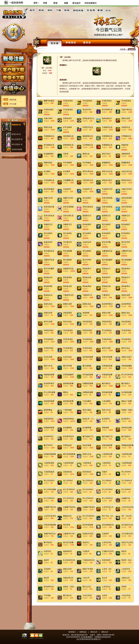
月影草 (66, 154)
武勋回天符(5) (88, 534)
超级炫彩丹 (67, 551)
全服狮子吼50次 (89, 507)
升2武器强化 (68, 348)
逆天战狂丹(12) (127, 525)
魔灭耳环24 (48, 445)
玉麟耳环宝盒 (49, 260)
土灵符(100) (107, 542)
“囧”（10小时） (127, 516)
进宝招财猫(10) (108, 525)
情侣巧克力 (106, 154)
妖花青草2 (106, 419)
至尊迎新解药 (68, 375)
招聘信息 (83, 632)
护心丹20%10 (68, 498)
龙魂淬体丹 (48, 242)
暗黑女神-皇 (16, 134)
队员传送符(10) (69, 560)
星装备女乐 (48, 295)
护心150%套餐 (49, 392)
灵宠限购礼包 (107, 136)
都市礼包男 (106, 348)
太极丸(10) (125, 578)
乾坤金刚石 (87, 224)
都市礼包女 (126, 348)
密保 (67, 10)
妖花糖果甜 (67, 428)
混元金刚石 (87, 198)
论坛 (109, 10)
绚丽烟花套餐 (49, 375)
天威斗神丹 (48, 118)
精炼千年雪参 (88, 569)
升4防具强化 (107, 101)
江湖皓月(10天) (108, 551)
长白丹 (105, 578)
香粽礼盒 (86, 154)
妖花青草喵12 (107, 304)
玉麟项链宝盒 (107, 251)
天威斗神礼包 (127, 110)
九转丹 (105, 595)
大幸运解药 (87, 401)
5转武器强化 (68, 330)
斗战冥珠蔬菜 (127, 463)
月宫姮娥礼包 (49, 180)
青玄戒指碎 (87, 251)
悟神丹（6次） (127, 560)
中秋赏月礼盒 (88, 127)
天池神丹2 (67, 189)
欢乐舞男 (67, 171)
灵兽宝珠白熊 (49, 207)
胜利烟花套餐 (107, 392)
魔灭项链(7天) (107, 436)
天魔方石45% (127, 189)
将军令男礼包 (88, 171)
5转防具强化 (87, 330)
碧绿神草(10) (49, 587)
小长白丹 (86, 578)
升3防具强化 (49, 110)
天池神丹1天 (87, 189)
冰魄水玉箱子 (127, 357)
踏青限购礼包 (68, 145)
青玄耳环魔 (106, 242)
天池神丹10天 (107, 189)
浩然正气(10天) (127, 542)
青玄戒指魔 (67, 251)
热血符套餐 (87, 445)
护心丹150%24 (127, 375)
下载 (58, 10)
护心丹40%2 (126, 489)
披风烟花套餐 (68, 383)
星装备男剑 (126, 269)
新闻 (41, 10)
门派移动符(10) (88, 560)
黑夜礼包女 (48, 127)
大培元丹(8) (87, 595)
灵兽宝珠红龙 (68, 216)
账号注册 (13, 58)
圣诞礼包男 (126, 295)
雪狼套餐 (105, 428)
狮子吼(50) (48, 542)
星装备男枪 (67, 277)
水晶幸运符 (87, 242)
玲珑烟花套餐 (107, 375)
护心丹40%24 (49, 498)
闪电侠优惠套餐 (50, 525)
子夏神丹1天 (87, 295)
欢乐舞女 (47, 171)
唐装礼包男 (106, 313)
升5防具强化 (68, 101)
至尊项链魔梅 (127, 366)
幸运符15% (87, 110)
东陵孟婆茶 (67, 313)
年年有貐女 (87, 163)
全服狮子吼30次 (69, 507)
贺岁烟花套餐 (88, 357)
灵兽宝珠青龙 (127, 207)
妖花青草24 (126, 419)
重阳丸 (66, 392)
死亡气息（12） (108, 516)
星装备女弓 (126, 277)
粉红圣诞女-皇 (17, 144)
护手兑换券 (67, 127)
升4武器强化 (126, 101)
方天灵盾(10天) (127, 534)
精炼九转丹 (67, 569)
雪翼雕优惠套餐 (127, 445)
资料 (50, 10)
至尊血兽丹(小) (88, 118)
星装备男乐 (126, 286)
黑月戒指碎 (67, 260)
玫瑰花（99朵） (127, 410)
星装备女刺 (106, 286)
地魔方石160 (68, 198)
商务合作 (94, 632)
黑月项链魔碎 (107, 260)
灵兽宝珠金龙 (49, 216)
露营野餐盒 (48, 410)
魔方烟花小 (126, 383)
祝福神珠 (86, 313)
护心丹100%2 (88, 489)
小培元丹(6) (126, 595)
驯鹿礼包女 (87, 304)
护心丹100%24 (69, 489)
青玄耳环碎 (126, 242)
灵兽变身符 (106, 560)
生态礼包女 (67, 357)
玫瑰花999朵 (49, 419)
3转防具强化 (107, 322)
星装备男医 (48, 286)
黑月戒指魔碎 (127, 260)
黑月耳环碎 (87, 260)
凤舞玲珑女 (48, 163)
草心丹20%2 (126, 472)
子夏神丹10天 (68, 295)
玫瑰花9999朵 (69, 419)
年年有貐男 (67, 163)
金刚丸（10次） (69, 587)
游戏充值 (78, 10)
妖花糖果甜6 (49, 154)
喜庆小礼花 (106, 410)
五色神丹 (47, 569)
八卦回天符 (126, 569)
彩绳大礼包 (87, 454)
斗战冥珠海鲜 (49, 463)
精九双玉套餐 (68, 542)
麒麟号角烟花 (49, 101)
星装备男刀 (87, 269)
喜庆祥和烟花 (49, 189)
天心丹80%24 (127, 481)
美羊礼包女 (67, 322)
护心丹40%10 (107, 498)
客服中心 (100, 10)
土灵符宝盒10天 (127, 507)
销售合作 (105, 632)
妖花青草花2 (49, 436)
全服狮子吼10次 (50, 507)
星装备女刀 (106, 269)
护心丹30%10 (88, 498)
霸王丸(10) (87, 587)
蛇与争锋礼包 (107, 110)
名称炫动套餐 (17, 149)
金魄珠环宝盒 (68, 269)
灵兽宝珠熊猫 (68, 207)
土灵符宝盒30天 (50, 516)
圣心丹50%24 (88, 481)
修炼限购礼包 (88, 136)
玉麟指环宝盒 (127, 251)
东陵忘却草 (48, 313)
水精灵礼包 (126, 127)
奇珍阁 (54, 43)
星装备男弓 (106, 277)
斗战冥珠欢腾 (107, 454)
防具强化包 (87, 472)
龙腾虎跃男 (126, 154)
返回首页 (132, 50)
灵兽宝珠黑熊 (127, 198)
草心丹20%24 (49, 481)
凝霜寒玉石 (87, 216)
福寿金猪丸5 (107, 118)
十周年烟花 (67, 410)
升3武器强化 (68, 110)
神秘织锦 (125, 145)
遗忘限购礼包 (68, 136)
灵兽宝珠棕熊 (107, 198)
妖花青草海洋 (49, 383)
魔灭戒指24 (126, 436)
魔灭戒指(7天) (88, 436)
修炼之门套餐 (127, 401)
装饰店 (87, 43)
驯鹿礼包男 (67, 304)
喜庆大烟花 (87, 410)
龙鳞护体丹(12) (50, 534)
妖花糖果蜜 (87, 428)
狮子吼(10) (67, 595)
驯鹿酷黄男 (126, 163)
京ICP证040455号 (73, 637)
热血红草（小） (89, 419)
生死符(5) (47, 551)
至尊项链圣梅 (107, 366)
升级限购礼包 (49, 136)
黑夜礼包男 (126, 118)
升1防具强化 (126, 330)
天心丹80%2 (107, 481)
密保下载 (13, 77)
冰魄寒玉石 (126, 216)
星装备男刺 (87, 286)
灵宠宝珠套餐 (107, 357)
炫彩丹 (124, 551)
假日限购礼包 (49, 145)
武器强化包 (67, 472)
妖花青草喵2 (126, 304)
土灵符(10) (106, 587)
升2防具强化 (87, 348)
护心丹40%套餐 (50, 489)
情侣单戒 (67, 525)
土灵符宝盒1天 (108, 507)
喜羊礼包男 (48, 322)
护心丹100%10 (88, 516)
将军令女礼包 (107, 171)
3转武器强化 (87, 322)
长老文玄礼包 (127, 171)
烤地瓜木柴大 (107, 180)
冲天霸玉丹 (67, 242)
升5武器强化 (87, 101)
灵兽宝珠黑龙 (107, 207)
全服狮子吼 (126, 498)
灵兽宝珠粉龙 (88, 207)
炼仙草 (46, 578)
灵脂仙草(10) (68, 578)
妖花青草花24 (68, 436)
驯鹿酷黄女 (106, 163)
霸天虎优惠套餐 (69, 454)
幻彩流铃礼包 (88, 180)
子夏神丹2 (106, 295)
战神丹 (46, 560)
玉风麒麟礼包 (68, 180)
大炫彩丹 (86, 551)
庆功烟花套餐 (88, 375)
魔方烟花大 (106, 383)
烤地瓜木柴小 (127, 180)
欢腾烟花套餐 (88, 392)
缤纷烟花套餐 (49, 401)
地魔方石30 (48, 198)
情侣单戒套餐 (88, 525)
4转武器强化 (126, 322)
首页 (33, 10)
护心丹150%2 (107, 489)
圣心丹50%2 (68, 481)
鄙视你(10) (67, 516)
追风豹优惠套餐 (50, 454)
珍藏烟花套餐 (88, 383)
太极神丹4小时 (69, 534)
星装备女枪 (87, 277)
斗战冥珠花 (87, 463)
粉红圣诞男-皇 (17, 139)
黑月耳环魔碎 (49, 269)
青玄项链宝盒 (49, 251)
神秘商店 (71, 43)
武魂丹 (105, 472)
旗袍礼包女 (126, 313)
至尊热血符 (67, 445)
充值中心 (13, 87)
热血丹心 (86, 542)
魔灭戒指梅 (87, 366)
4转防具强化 (49, 330)
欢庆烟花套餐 (127, 392)
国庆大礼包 (48, 366)
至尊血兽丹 (67, 118)
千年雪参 (47, 595)
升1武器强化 (107, 330)
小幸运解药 (106, 401)
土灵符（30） (107, 569)
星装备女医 (67, 286)
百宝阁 (91, 10)
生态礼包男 (48, 357)
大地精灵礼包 (107, 127)
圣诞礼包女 (48, 304)
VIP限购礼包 (126, 136)
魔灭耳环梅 (67, 366)
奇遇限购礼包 (107, 145)
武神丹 (124, 587)
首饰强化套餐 (127, 428)
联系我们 (72, 632)
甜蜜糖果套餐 (49, 428)
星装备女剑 (48, 277)
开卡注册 (13, 104)
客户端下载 (13, 68)
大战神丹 (105, 534)
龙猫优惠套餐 (107, 445)
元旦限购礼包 (88, 145)
